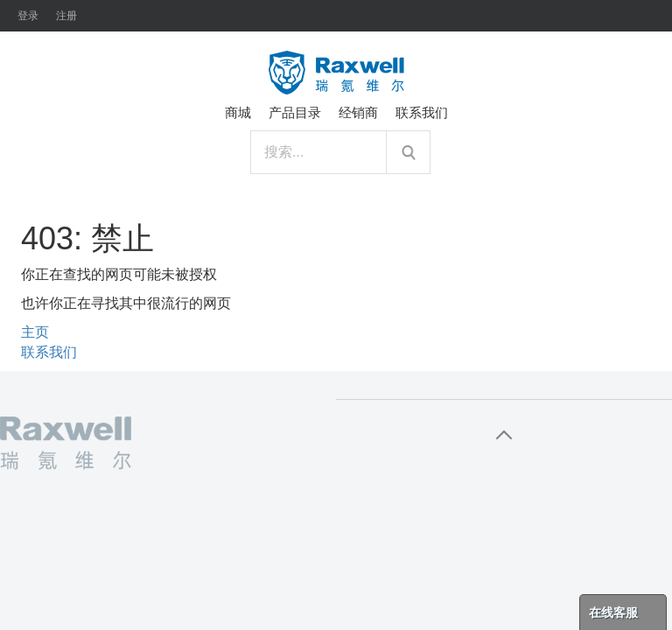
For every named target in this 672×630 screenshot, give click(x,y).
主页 (35, 332)
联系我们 (49, 352)
